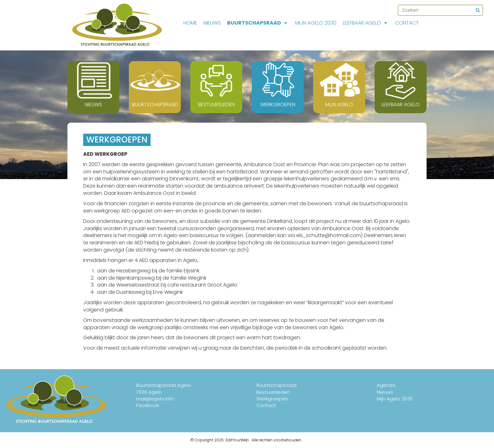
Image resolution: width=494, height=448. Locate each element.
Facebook (148, 405)
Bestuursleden (273, 392)
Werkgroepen (272, 399)
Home (190, 23)
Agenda (386, 385)
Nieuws (212, 23)
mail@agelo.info (155, 399)
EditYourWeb (237, 440)
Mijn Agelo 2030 (316, 23)
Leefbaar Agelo (366, 23)
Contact (407, 23)
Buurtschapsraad (258, 23)
